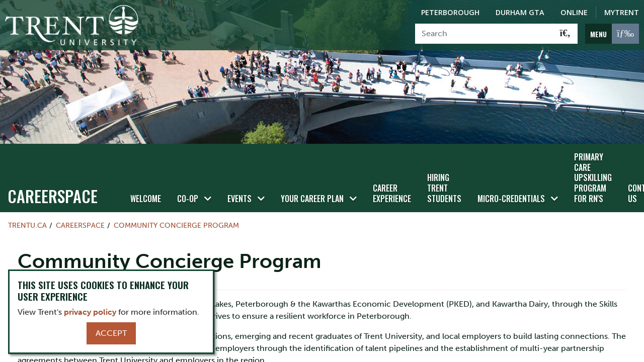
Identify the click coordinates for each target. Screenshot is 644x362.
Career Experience (392, 193)
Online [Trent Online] (574, 12)
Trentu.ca (27, 225)
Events (239, 199)
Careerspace (53, 196)
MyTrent (622, 12)
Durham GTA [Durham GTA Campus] (520, 12)
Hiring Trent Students (444, 188)
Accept (111, 333)
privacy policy (90, 312)
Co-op (188, 199)
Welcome (146, 199)
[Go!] (565, 34)
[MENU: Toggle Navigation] (612, 34)
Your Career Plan (312, 199)
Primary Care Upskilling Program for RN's (593, 178)
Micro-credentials (511, 199)
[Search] (484, 34)
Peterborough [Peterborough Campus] (450, 12)
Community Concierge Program (176, 225)
